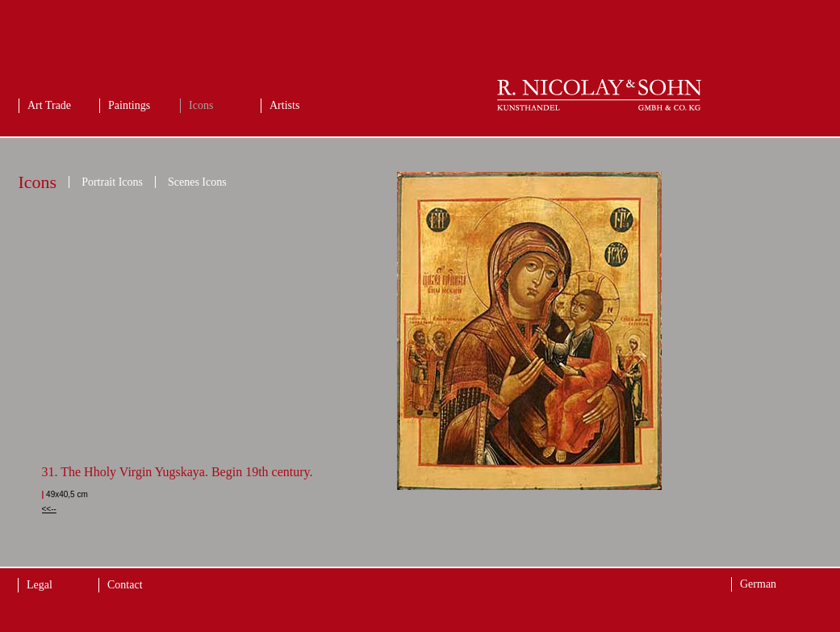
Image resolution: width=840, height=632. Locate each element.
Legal (40, 585)
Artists (284, 105)
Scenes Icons (197, 182)
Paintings (129, 105)
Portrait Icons (112, 182)
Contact (125, 585)
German (758, 584)
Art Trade (49, 105)
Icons (201, 105)
